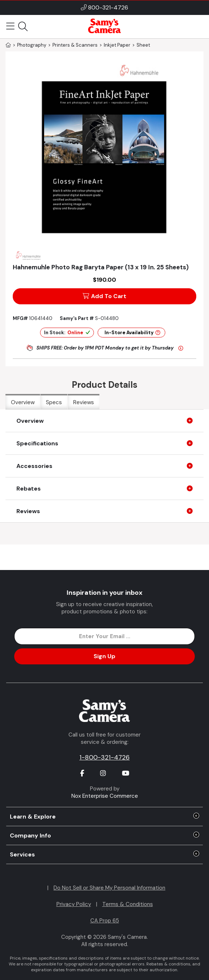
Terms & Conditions (128, 904)
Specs (54, 402)
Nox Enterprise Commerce (105, 796)
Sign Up (104, 656)
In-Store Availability (132, 333)
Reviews (84, 402)
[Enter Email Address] (104, 636)
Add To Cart (104, 296)
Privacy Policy (74, 904)
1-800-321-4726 (104, 757)
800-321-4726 (108, 7)
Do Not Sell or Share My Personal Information (109, 888)
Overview (23, 402)
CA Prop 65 (105, 921)
